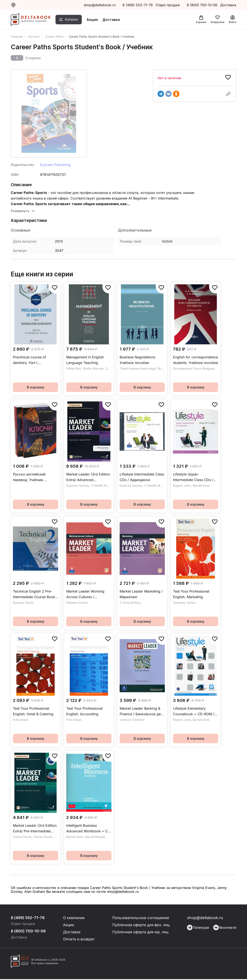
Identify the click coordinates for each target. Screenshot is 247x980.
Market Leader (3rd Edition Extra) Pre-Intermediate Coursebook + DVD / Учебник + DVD (35, 829)
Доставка (114, 20)
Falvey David (43, 837)
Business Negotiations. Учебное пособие (138, 360)
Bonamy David (23, 603)
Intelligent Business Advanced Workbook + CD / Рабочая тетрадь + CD (88, 829)
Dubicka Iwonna (78, 485)
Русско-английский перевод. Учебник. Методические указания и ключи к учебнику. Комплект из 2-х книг (35, 477)
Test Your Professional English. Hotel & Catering (33, 711)
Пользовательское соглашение (141, 918)
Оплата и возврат (79, 940)
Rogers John (182, 485)
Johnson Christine (132, 720)
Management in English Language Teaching (85, 360)
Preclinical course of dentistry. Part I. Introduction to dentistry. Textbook (33, 360)
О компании (74, 918)
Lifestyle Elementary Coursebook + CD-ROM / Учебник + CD (194, 711)
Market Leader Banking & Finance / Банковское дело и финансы (142, 711)
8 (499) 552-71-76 (138, 5)
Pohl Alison (21, 720)
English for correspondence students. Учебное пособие (195, 360)
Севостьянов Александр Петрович (145, 368)
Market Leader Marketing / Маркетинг (141, 594)
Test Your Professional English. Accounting (84, 711)
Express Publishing (55, 165)
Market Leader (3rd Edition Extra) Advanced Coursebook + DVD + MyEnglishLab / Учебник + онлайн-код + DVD (88, 477)
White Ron (73, 368)
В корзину (36, 387)
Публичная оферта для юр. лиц (140, 932)
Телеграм (198, 927)
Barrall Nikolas (95, 837)
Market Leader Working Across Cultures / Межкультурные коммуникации (85, 594)
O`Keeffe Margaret (104, 485)
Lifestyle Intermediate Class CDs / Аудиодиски (142, 477)
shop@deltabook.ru (100, 5)
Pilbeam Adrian (77, 603)
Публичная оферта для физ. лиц (141, 925)
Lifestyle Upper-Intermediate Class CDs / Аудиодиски (193, 477)
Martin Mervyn (93, 368)
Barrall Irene (201, 485)
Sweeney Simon (184, 603)
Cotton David (22, 837)
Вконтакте (225, 927)
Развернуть (20, 211)
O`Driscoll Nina (130, 603)
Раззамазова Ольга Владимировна (199, 368)
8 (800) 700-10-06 (203, 5)
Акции (95, 20)
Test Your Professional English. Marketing (191, 594)
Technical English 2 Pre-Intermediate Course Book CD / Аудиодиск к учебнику (34, 594)
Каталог (75, 20)
